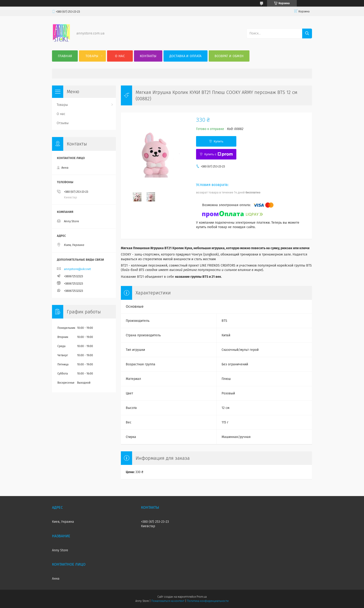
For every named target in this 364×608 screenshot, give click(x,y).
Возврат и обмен (229, 56)
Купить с (218, 154)
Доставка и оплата (186, 56)
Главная (65, 56)
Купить (218, 141)
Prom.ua (202, 597)
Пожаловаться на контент (168, 601)
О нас (120, 56)
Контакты (148, 56)
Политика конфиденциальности (208, 601)
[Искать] (307, 33)
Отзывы (63, 123)
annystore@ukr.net (77, 269)
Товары (92, 56)
